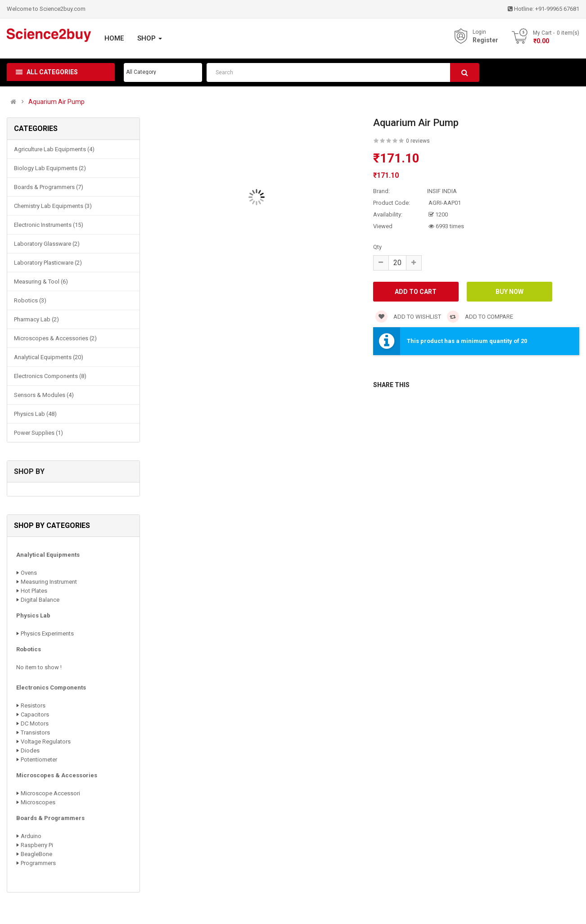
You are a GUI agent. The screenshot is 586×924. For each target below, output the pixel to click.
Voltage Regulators (46, 741)
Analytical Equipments (48, 555)
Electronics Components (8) (50, 376)
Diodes (30, 750)
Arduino (31, 836)
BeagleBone (36, 854)
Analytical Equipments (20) (49, 357)
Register (485, 40)
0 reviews (418, 141)
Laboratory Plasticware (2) (48, 263)
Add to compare (480, 317)
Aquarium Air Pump (56, 102)
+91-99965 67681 (557, 9)
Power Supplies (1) (38, 433)
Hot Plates (34, 591)
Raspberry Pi (37, 845)
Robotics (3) (30, 300)
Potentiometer (39, 759)
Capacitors (35, 714)
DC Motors (35, 723)
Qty (377, 247)
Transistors (35, 732)
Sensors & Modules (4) (44, 395)
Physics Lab (33, 615)
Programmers (38, 863)
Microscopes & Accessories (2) (55, 338)
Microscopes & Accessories (57, 775)
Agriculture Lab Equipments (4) (54, 149)
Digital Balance (40, 600)
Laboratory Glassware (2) (47, 244)
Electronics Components (51, 687)
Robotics (29, 649)
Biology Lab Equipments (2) (50, 168)
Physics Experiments (47, 633)
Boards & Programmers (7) (49, 187)
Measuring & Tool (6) (41, 282)
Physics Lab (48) (35, 414)
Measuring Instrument (49, 582)
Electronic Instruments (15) (49, 225)
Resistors (33, 705)
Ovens (29, 573)
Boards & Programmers (50, 818)
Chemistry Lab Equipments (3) (53, 206)
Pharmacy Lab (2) (36, 319)
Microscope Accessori (50, 793)
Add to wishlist (408, 317)
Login (479, 32)
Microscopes (38, 802)
